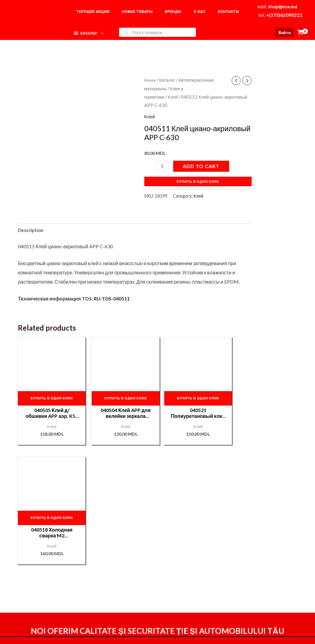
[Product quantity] (162, 166)
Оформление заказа (210, 566)
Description (31, 230)
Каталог (168, 80)
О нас (251, 565)
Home (150, 80)
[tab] (31, 230)
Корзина (254, 574)
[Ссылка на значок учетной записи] (285, 32)
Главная (254, 556)
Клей (174, 97)
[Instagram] (222, 634)
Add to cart (202, 166)
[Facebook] (209, 634)
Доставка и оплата (208, 574)
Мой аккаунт (201, 583)
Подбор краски (261, 593)
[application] (99, 31)
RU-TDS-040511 (112, 299)
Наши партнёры (263, 583)
